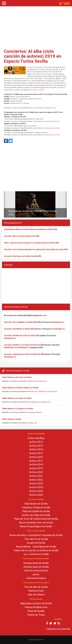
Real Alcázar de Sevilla (36, 504)
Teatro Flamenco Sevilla (12, 419)
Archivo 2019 (36, 468)
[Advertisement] (36, 27)
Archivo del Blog (36, 438)
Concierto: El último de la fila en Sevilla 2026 (22, 336)
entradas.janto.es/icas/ (52, 121)
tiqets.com (32, 381)
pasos (36, 574)
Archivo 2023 (36, 483)
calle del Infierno (36, 595)
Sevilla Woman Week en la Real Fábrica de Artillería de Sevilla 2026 (31, 229)
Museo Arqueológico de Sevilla (36, 526)
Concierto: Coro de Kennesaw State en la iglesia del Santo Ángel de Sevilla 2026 (36, 249)
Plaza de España (36, 611)
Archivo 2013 (36, 446)
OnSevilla (30, 67)
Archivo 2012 (36, 442)
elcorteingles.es (34, 402)
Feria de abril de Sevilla (36, 587)
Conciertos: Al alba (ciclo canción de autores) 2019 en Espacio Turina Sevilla (33, 56)
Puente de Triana (36, 615)
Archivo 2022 (36, 480)
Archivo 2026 (36, 495)
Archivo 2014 (36, 449)
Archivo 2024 (36, 487)
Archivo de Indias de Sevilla (36, 515)
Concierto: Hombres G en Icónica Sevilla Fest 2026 (24, 345)
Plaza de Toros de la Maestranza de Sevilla (36, 519)
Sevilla (42, 74)
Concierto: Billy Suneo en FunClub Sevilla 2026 (22, 256)
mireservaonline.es (35, 412)
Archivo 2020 (36, 472)
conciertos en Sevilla (37, 90)
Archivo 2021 (36, 476)
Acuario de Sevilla (36, 543)
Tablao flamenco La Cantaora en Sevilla (18, 409)
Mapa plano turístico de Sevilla (36, 603)
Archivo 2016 (36, 457)
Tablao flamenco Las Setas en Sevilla (17, 398)
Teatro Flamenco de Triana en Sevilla (17, 377)
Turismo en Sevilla (39, 554)
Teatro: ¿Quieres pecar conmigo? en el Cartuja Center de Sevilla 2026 (31, 243)
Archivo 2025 (36, 491)
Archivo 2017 (36, 461)
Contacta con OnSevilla (58, 629)
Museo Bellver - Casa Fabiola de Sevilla (36, 547)
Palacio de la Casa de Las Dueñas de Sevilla (36, 550)
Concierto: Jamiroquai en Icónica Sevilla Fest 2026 (24, 354)
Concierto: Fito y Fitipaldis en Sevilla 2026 (20, 322)
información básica (36, 578)
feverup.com (42, 381)
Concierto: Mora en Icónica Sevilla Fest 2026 (22, 236)
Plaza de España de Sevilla (36, 511)
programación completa (12, 90)
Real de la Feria (36, 591)
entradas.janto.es (50, 108)
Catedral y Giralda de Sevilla (36, 507)
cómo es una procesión (36, 570)
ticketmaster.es (58, 322)
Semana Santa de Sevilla (36, 563)
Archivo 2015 (36, 453)
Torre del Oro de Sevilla (36, 539)
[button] (5, 204)
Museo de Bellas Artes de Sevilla (36, 523)
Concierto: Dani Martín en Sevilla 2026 (19, 329)
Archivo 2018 (36, 464)
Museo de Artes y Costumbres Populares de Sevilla (36, 535)
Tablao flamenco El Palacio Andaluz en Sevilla (20, 388)
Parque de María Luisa (36, 607)
